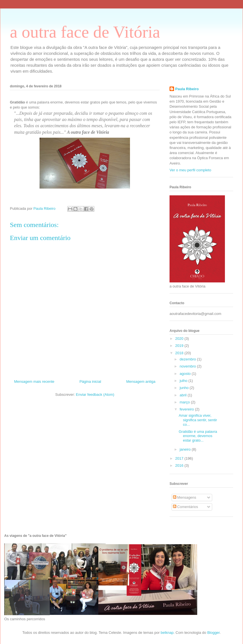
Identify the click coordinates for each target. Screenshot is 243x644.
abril (184, 395)
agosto (186, 374)
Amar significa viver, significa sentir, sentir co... (198, 420)
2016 (180, 465)
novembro (188, 366)
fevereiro (187, 409)
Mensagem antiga (141, 382)
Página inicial (90, 382)
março (185, 402)
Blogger (213, 633)
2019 (180, 346)
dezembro (188, 359)
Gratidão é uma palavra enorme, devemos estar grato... (198, 436)
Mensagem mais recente (34, 382)
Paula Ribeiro (187, 89)
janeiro (186, 449)
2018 (180, 353)
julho (184, 381)
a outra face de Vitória (85, 32)
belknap (167, 633)
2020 (180, 339)
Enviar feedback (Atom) (95, 395)
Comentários (185, 507)
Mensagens (185, 497)
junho (185, 388)
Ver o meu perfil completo (190, 170)
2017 (180, 458)
